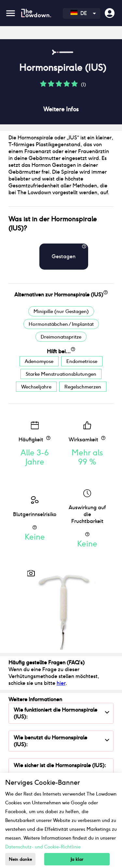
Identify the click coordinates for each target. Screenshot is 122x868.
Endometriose (82, 361)
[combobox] (81, 13)
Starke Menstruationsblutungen (61, 374)
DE (79, 13)
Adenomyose (39, 361)
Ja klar (77, 859)
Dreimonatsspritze (61, 337)
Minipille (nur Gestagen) (61, 311)
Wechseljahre (36, 387)
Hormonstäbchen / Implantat (61, 324)
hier (61, 683)
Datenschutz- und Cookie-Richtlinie (43, 847)
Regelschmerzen (83, 387)
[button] (43, 86)
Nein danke (20, 859)
